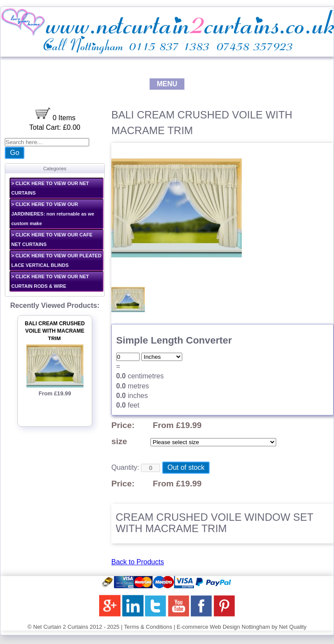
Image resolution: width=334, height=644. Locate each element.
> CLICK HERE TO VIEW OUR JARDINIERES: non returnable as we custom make (53, 214)
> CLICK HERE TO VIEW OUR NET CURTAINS (50, 188)
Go (15, 153)
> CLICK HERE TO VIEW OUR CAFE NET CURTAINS (52, 239)
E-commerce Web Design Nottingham (223, 627)
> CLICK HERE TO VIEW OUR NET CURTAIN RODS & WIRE (50, 281)
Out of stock (186, 467)
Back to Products (138, 562)
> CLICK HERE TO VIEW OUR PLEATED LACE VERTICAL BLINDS (56, 260)
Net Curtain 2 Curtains (61, 627)
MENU (167, 84)
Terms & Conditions (148, 627)
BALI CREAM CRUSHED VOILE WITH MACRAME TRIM (55, 331)
